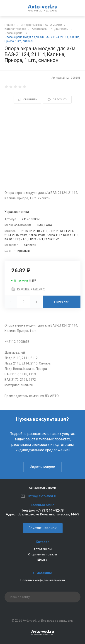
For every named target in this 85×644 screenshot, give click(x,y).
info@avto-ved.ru (43, 496)
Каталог (42, 542)
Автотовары (43, 549)
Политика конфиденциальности (43, 580)
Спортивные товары (42, 554)
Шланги (42, 560)
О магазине (43, 573)
